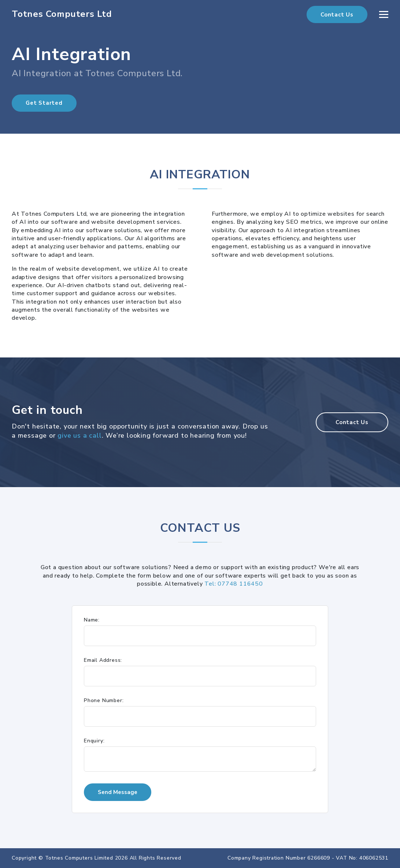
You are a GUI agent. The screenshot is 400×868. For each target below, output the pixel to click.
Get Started (44, 103)
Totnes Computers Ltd (62, 14)
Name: (92, 620)
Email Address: (103, 660)
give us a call (79, 435)
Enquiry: (94, 741)
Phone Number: (104, 701)
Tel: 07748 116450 (234, 584)
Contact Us (337, 15)
